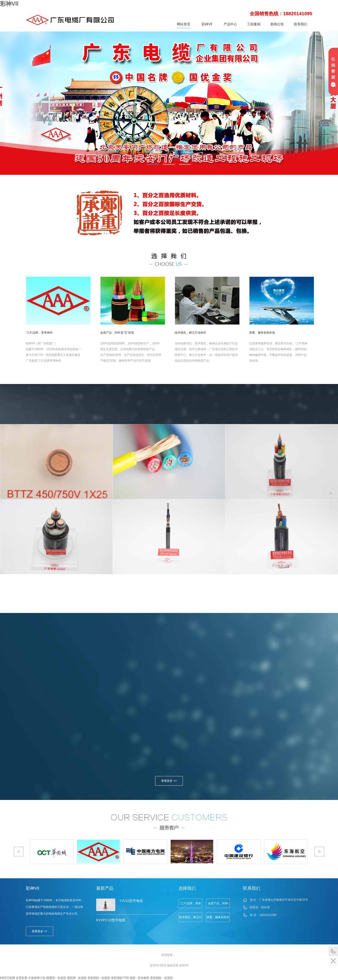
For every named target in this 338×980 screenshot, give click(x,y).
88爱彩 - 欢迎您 (56, 978)
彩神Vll (9, 4)
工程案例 (254, 24)
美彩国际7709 (120, 978)
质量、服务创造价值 (218, 919)
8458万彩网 (8, 978)
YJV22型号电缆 (131, 901)
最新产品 (105, 888)
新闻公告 (277, 24)
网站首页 (184, 24)
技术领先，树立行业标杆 (190, 919)
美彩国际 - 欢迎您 (99, 978)
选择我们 (187, 888)
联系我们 (301, 24)
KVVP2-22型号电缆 (111, 920)
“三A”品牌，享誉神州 (190, 905)
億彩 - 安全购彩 (140, 978)
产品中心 (230, 24)
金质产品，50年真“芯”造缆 (218, 905)
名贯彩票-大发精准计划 (31, 978)
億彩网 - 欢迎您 (77, 978)
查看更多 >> (169, 781)
